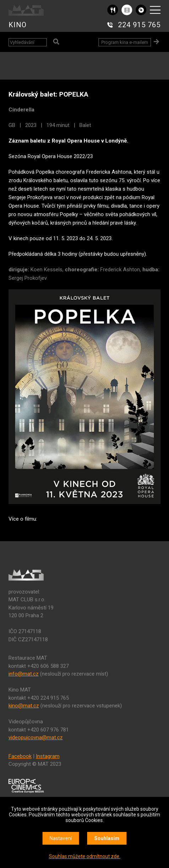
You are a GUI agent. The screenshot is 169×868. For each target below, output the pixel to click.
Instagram (48, 756)
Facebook (20, 756)
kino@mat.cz (24, 706)
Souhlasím (107, 838)
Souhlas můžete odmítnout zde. (85, 856)
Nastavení (61, 838)
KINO (18, 25)
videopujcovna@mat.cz (36, 737)
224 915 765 (139, 25)
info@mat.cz (24, 674)
